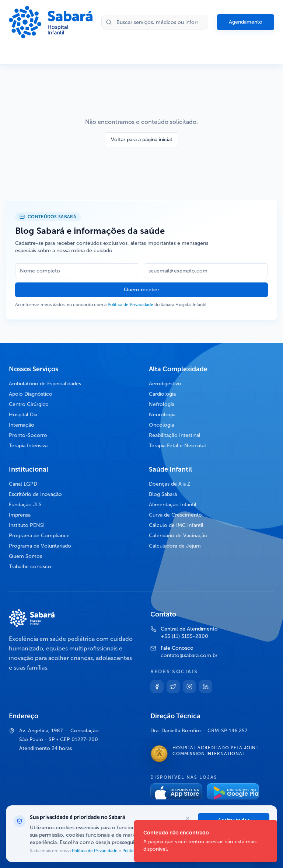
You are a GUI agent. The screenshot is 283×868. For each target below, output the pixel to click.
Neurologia (162, 415)
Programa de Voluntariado (40, 546)
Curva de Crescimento (175, 515)
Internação (22, 425)
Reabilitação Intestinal (175, 435)
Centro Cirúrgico (29, 404)
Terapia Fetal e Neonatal (177, 446)
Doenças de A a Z (170, 484)
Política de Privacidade (130, 305)
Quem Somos (25, 556)
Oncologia (161, 425)
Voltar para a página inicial (141, 140)
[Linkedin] (206, 687)
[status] (206, 841)
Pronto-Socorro (28, 435)
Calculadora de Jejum (175, 546)
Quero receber (141, 290)
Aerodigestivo (165, 384)
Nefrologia (162, 404)
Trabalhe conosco (30, 567)
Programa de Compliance (39, 536)
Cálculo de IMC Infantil (176, 525)
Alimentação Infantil (173, 505)
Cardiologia (162, 394)
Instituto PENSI (27, 525)
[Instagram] (189, 687)
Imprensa (20, 515)
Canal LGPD (23, 484)
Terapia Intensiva (28, 446)
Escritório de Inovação (35, 494)
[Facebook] (157, 687)
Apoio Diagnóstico (31, 394)
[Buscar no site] (155, 22)
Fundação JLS (25, 505)
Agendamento (246, 22)
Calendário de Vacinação (178, 536)
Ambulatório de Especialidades (45, 384)
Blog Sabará (163, 494)
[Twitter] (173, 687)
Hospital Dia (23, 415)
